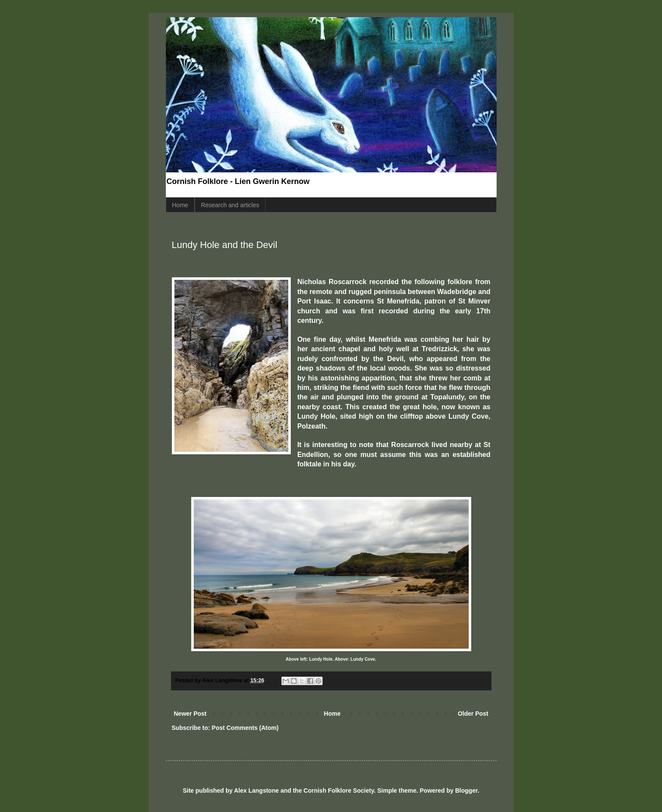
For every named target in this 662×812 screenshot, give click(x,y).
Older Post (473, 714)
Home (180, 205)
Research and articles (230, 205)
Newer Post (190, 714)
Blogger (467, 791)
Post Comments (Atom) (245, 728)
